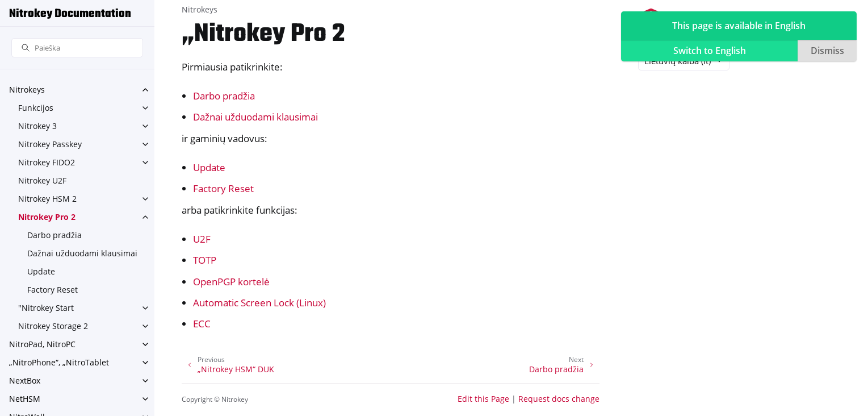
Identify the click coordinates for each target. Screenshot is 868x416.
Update (41, 271)
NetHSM (25, 399)
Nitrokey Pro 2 (47, 217)
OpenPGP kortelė (231, 282)
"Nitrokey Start (46, 308)
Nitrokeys (27, 90)
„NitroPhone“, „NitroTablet (59, 362)
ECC (202, 324)
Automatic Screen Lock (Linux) (259, 303)
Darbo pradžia (54, 235)
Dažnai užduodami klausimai (82, 253)
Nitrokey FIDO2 (47, 162)
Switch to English (710, 51)
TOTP (205, 260)
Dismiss (827, 51)
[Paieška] (77, 48)
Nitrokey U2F (42, 180)
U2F (202, 239)
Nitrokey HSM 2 (47, 199)
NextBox (25, 380)
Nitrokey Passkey (50, 144)
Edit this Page (483, 399)
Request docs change (559, 399)
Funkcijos (36, 108)
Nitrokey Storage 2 (53, 326)
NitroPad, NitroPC (42, 344)
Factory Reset (53, 290)
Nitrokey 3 (37, 126)
